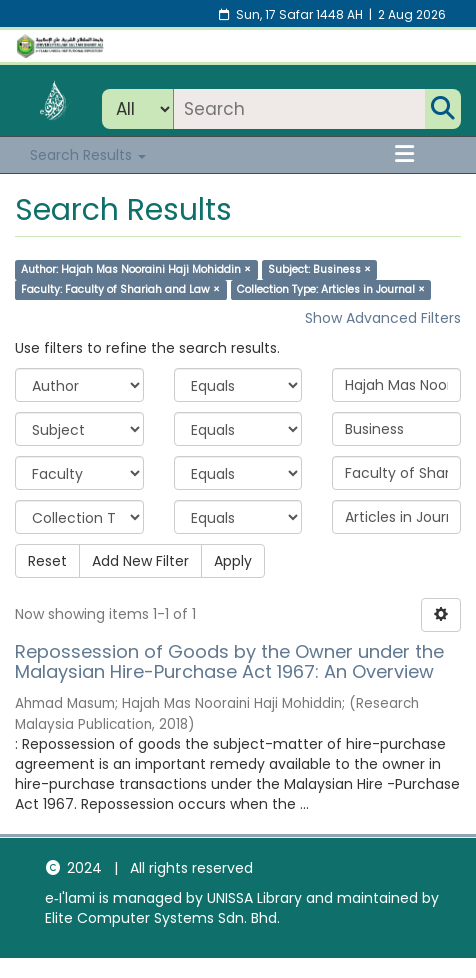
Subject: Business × (319, 269)
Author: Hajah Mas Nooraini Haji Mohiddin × (136, 269)
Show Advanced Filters (383, 318)
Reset (47, 561)
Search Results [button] (88, 155)
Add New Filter (140, 561)
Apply (233, 561)
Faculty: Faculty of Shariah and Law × (120, 289)
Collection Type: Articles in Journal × (331, 289)
